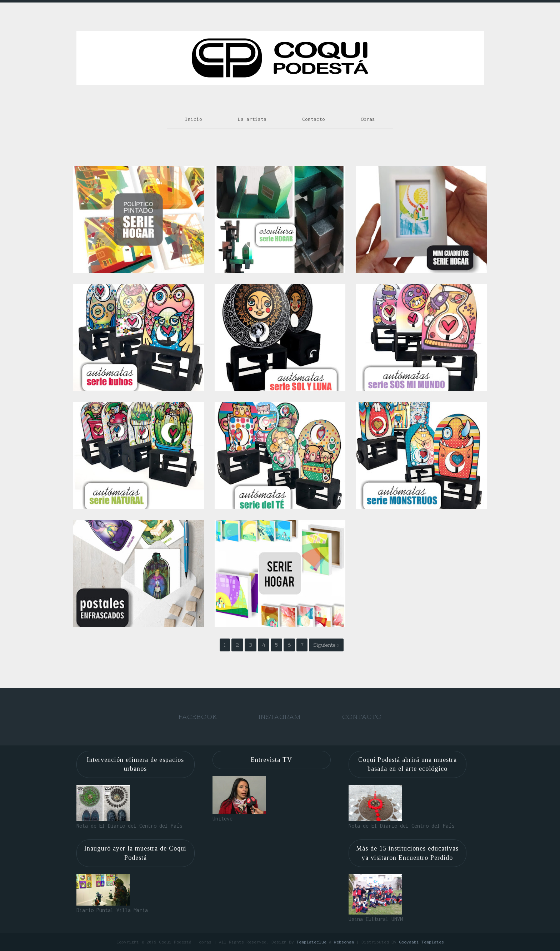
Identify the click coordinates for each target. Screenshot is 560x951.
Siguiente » (326, 645)
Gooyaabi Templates (421, 942)
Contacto (314, 119)
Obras (368, 119)
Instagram (280, 717)
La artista (252, 119)
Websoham (344, 942)
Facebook (198, 717)
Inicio (194, 119)
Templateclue (311, 942)
